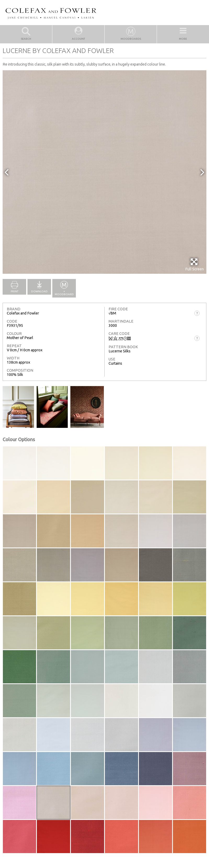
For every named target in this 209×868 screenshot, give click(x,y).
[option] (104, 172)
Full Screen (194, 264)
